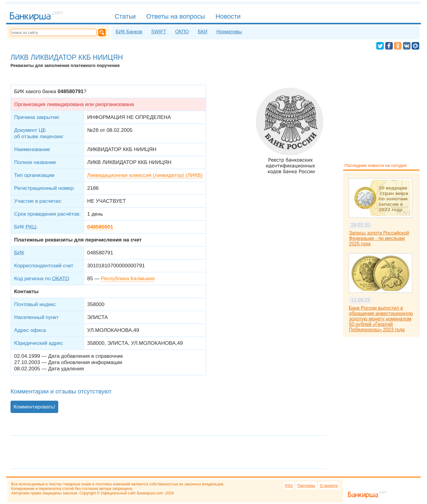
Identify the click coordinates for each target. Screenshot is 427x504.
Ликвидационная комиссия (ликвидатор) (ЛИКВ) (145, 175)
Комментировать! (34, 407)
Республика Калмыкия (128, 278)
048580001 (100, 227)
